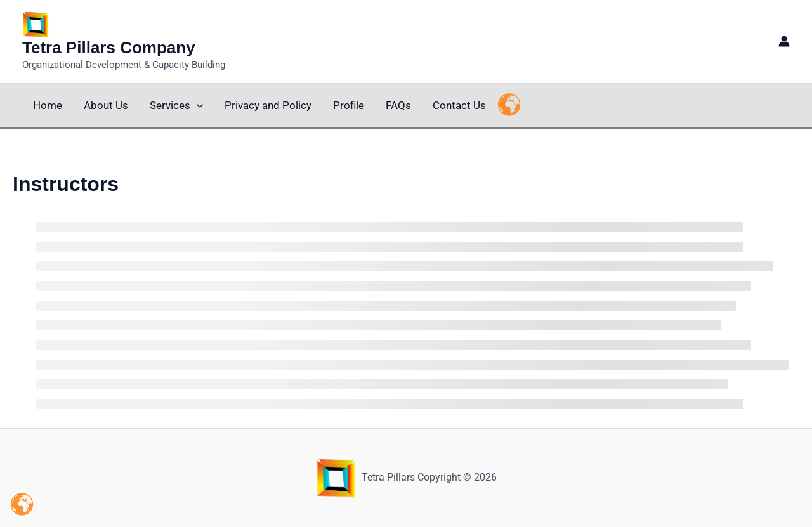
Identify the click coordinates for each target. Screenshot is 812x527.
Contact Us (459, 105)
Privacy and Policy (268, 105)
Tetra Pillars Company (109, 48)
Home (48, 105)
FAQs (398, 105)
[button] (197, 106)
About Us (106, 105)
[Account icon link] (784, 41)
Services (176, 106)
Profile (349, 105)
